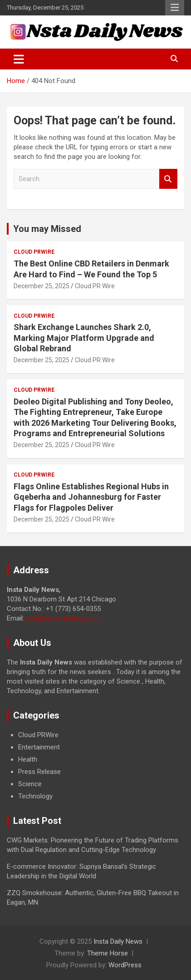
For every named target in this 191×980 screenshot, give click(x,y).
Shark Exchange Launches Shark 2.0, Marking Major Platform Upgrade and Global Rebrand (84, 338)
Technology (35, 796)
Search (168, 179)
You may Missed (47, 229)
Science (30, 784)
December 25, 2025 (42, 286)
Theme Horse (108, 953)
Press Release (39, 772)
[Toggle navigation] (19, 59)
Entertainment (39, 747)
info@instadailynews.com (64, 618)
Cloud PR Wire (95, 286)
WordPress (125, 965)
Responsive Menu (175, 8)
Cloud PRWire (34, 252)
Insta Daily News (118, 941)
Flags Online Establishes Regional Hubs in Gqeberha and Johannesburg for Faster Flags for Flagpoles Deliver (91, 497)
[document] (95, 766)
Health (28, 759)
